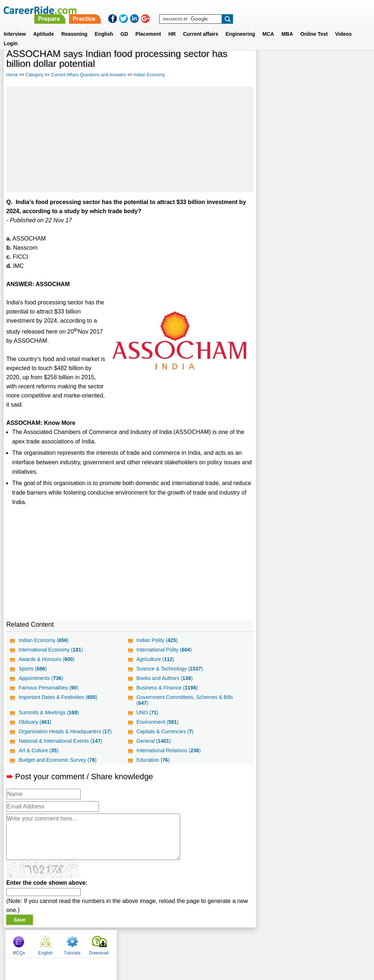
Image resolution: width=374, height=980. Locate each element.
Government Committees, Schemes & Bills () (185, 700)
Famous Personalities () (48, 688)
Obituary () (35, 722)
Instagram (267, 942)
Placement (148, 25)
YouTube (239, 942)
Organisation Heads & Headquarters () (65, 731)
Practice (221, 10)
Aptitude (44, 25)
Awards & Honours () (47, 659)
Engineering (241, 25)
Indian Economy (149, 75)
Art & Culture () (39, 750)
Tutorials (324, 66)
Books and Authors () (164, 678)
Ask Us (214, 942)
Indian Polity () (157, 640)
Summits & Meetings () (49, 712)
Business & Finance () (167, 688)
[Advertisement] (130, 139)
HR (172, 25)
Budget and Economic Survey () (58, 760)
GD (124, 25)
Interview (15, 25)
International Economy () (51, 650)
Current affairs (201, 25)
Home (12, 75)
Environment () (157, 722)
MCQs (271, 66)
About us (121, 942)
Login (11, 35)
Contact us (150, 942)
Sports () (33, 669)
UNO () (147, 712)
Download (351, 66)
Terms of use (184, 942)
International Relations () (168, 750)
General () (153, 741)
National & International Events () (60, 741)
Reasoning (75, 25)
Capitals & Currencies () (165, 731)
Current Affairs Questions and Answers (88, 75)
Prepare (186, 10)
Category (35, 75)
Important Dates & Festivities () (58, 697)
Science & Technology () (169, 669)
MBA (287, 25)
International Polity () (164, 650)
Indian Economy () (44, 640)
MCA (268, 25)
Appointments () (41, 678)
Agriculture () (155, 659)
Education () (153, 760)
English (104, 25)
